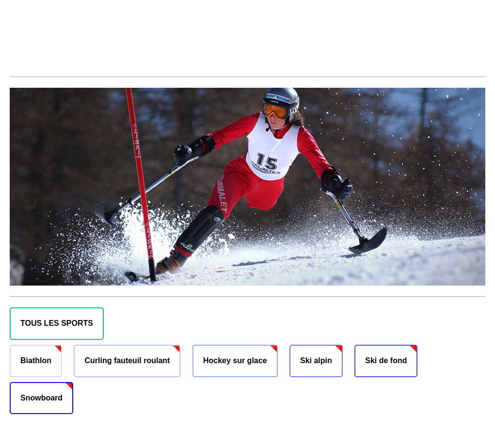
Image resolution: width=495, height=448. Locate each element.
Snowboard (41, 398)
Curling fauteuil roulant (127, 360)
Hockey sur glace (235, 360)
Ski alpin (316, 360)
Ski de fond (386, 360)
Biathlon (36, 360)
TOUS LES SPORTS (57, 323)
